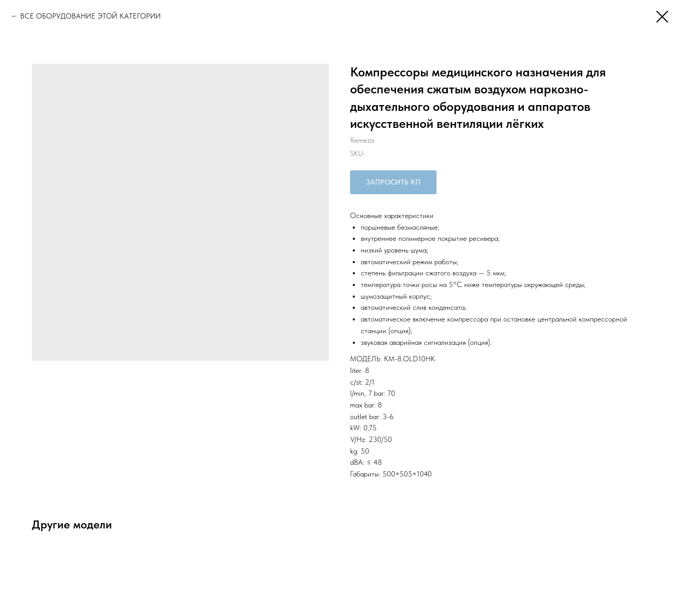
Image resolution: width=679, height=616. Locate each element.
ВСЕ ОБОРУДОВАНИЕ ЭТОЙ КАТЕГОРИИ (90, 16)
